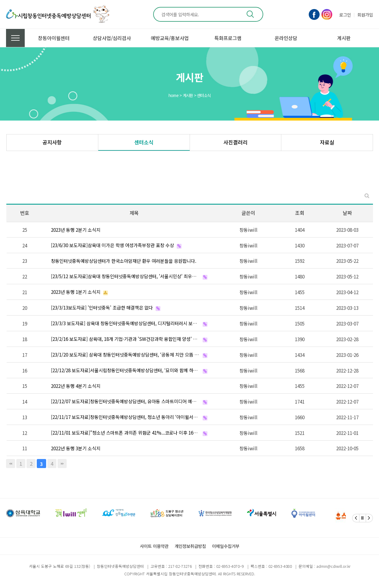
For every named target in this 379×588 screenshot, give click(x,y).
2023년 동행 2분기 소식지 (76, 230)
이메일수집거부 (226, 546)
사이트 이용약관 (154, 546)
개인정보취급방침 (190, 546)
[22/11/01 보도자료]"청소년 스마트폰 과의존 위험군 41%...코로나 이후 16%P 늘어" (126, 432)
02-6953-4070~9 (230, 566)
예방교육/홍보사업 (170, 38)
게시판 (344, 38)
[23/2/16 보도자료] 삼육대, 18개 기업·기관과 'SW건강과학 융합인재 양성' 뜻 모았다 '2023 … (126, 339)
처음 (11, 464)
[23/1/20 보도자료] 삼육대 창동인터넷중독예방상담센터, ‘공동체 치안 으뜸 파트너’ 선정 (126, 354)
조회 (300, 213)
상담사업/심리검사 (112, 38)
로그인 (345, 15)
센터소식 (144, 142)
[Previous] (356, 518)
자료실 (327, 142)
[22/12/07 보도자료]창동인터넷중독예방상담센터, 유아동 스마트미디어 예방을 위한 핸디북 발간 (126, 401)
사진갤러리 (235, 142)
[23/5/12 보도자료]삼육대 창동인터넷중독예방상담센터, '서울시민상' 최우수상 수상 (126, 276)
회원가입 (365, 15)
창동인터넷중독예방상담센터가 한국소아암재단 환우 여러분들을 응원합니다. (124, 261)
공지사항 (52, 142)
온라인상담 (286, 38)
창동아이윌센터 (54, 38)
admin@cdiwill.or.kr (333, 566)
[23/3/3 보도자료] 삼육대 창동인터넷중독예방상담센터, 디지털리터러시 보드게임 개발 (126, 323)
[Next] (369, 518)
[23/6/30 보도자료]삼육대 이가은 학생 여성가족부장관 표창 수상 (112, 245)
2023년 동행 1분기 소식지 (76, 292)
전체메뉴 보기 (15, 38)
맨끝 (62, 464)
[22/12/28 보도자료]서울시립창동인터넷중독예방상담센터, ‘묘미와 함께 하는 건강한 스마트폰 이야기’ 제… (126, 370)
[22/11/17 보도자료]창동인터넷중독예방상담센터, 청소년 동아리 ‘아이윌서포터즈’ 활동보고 (126, 417)
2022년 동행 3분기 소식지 (76, 448)
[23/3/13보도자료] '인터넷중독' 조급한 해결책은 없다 (102, 307)
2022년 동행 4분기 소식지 (76, 386)
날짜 (347, 213)
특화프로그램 (228, 38)
